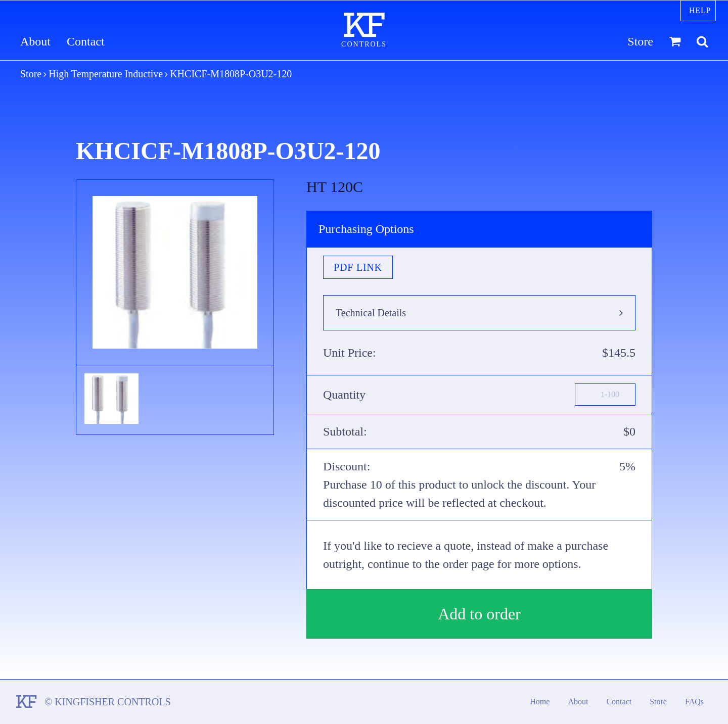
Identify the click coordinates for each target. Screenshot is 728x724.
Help (700, 10)
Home (540, 702)
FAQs (694, 702)
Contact (86, 42)
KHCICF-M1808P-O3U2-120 (231, 74)
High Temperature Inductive (106, 74)
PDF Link (358, 267)
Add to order (479, 614)
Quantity (344, 395)
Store (640, 42)
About (35, 42)
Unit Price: (350, 353)
